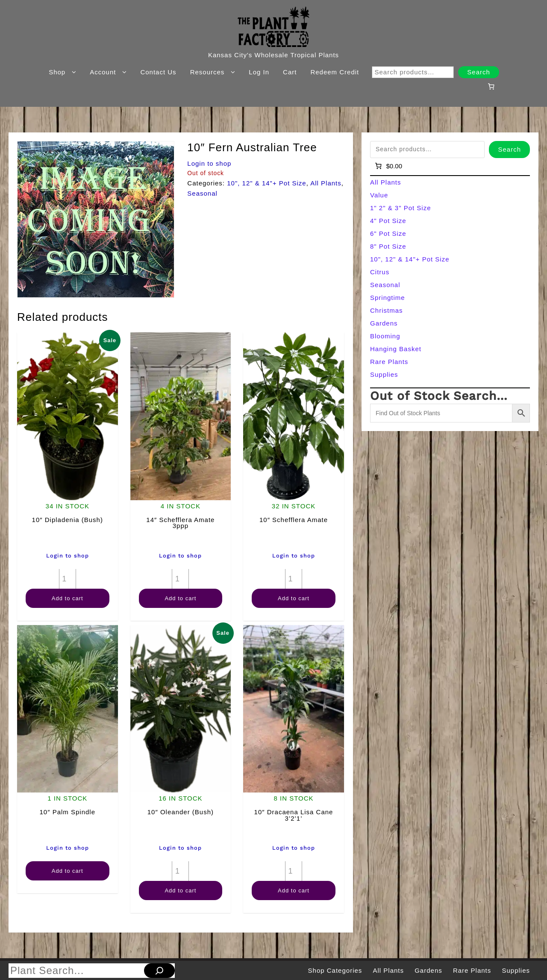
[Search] (159, 971)
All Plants (326, 183)
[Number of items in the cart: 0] (491, 86)
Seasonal (202, 193)
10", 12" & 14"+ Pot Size (267, 183)
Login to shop (209, 163)
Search (479, 72)
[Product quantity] (68, 579)
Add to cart (68, 598)
